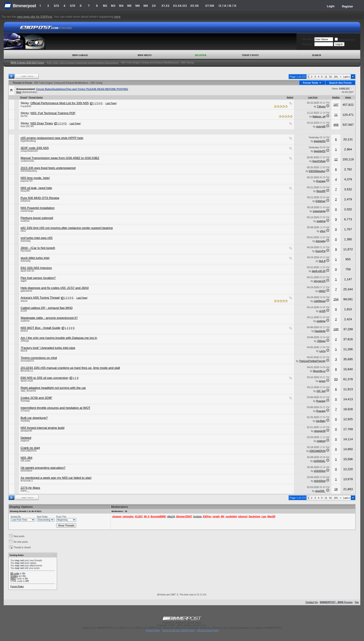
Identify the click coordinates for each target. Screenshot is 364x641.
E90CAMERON (28, 451)
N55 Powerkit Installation (37, 208)
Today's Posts (250, 55)
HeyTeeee (26, 251)
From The (61, 517)
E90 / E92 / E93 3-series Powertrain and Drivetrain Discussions (83, 63)
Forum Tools (311, 83)
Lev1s (323, 351)
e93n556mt (26, 471)
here (117, 17)
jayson (322, 381)
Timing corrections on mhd (39, 358)
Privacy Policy (153, 630)
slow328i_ (320, 491)
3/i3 (56, 6)
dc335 (24, 311)
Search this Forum (340, 83)
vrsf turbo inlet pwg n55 (36, 238)
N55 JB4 (26, 458)
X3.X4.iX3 (180, 6)
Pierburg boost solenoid (37, 218)
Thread (23, 97)
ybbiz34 (171, 517)
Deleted (26, 438)
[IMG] (13, 579)
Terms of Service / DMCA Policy (178, 630)
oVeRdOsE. (319, 461)
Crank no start (30, 448)
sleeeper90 (26, 431)
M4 (121, 6)
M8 (146, 6)
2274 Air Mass (30, 488)
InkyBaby (25, 421)
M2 (105, 6)
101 (336, 77)
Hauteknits (320, 331)
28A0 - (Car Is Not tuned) (38, 248)
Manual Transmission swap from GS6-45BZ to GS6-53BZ (60, 158)
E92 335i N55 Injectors (36, 268)
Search (317, 55)
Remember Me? (345, 40)
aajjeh (24, 281)
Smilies (14, 576)
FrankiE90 (26, 106)
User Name (308, 39)
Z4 (154, 6)
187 (336, 105)
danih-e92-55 (27, 271)
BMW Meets (145, 55)
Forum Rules (17, 586)
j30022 (322, 291)
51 (330, 77)
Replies (336, 97)
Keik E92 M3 (27, 126)
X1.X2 (165, 6)
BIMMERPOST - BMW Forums (336, 602)
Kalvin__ (25, 491)
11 (326, 77)
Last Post (313, 97)
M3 (113, 6)
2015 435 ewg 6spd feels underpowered (48, 168)
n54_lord (321, 391)
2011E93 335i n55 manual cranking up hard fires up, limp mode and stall (70, 368)
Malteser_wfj (319, 117)
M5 (129, 6)
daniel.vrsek (27, 381)
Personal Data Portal (208, 630)
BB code (15, 573)
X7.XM (209, 6)
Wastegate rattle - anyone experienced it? (49, 318)
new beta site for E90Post (35, 17)
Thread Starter (36, 97)
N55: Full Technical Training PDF (53, 113)
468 (336, 125)
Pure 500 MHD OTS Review (40, 198)
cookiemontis (27, 161)
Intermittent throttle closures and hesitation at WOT (55, 408)
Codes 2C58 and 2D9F (36, 398)
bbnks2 (24, 331)
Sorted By (16, 517)
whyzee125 (320, 281)
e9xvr (23, 231)
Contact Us (312, 602)
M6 (138, 6)
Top (357, 602)
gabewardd (26, 291)
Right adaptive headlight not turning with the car (53, 388)
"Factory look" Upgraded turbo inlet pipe (48, 348)
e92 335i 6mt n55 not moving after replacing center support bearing (67, 228)
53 (336, 379)
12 (336, 159)
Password (307, 44)
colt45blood (320, 301)
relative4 (25, 441)
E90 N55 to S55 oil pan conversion (44, 378)
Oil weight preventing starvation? (43, 468)
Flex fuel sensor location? (38, 278)
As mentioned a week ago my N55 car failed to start (56, 478)
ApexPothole (319, 161)
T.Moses (321, 107)
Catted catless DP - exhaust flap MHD (46, 308)
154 (336, 299)
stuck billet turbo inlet (35, 258)
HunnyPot (320, 251)
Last (346, 77)
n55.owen (25, 461)
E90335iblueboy (29, 171)
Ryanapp (321, 181)
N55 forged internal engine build (42, 428)
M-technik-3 (26, 481)
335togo (25, 341)
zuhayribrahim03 (29, 151)
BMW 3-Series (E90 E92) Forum (27, 63)
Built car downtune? (34, 418)
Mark (19, 92)
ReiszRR (25, 191)
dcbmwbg (25, 241)
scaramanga (27, 211)
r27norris (25, 411)
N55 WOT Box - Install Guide (40, 328)
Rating (290, 97)
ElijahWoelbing (28, 141)
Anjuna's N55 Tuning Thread (40, 298)
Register (348, 7)
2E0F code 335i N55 (35, 148)
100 (336, 329)
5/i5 (73, 6)
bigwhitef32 (320, 141)
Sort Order (42, 517)
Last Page (111, 103)
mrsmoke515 (27, 361)
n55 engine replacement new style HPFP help (52, 138)
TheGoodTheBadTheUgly (312, 361)
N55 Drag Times (42, 123)
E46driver (25, 201)
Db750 (24, 116)
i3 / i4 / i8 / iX (228, 6)
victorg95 (321, 127)
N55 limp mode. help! (35, 178)
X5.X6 (194, 6)
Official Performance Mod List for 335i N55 (60, 103)
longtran (198, 517)
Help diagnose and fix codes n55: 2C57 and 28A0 (54, 288)
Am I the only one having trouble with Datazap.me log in (59, 338)
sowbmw (25, 221)
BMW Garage (80, 55)
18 (336, 489)
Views (348, 97)
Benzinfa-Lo (27, 371)
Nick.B (322, 261)
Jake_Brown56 (28, 391)
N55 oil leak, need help (36, 188)
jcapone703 (26, 181)
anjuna (24, 301)
